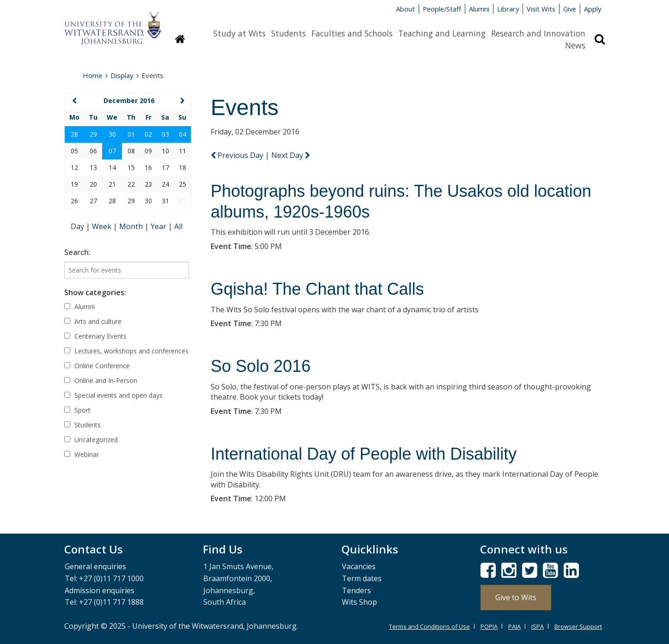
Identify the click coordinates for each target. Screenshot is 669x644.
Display (122, 75)
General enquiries (95, 566)
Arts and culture (93, 321)
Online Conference (97, 366)
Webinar (82, 454)
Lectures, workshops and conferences (126, 351)
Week (103, 226)
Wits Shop (359, 602)
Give (570, 9)
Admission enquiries (100, 590)
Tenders (356, 590)
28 (74, 134)
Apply (593, 9)
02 (148, 134)
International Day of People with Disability (364, 454)
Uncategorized (91, 440)
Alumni (479, 9)
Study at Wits (240, 33)
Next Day (291, 155)
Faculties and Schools (352, 33)
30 (112, 134)
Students (289, 33)
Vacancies (359, 566)
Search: (77, 252)
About (405, 9)
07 (112, 151)
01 (131, 134)
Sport (77, 410)
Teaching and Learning (442, 33)
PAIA (514, 626)
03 (165, 134)
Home (93, 75)
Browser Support (578, 626)
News (575, 45)
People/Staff (442, 9)
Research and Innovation (538, 33)
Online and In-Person (101, 380)
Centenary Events (95, 336)
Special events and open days (113, 395)
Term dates (362, 578)
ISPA (538, 626)
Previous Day (238, 155)
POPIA (489, 626)
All (178, 226)
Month (132, 226)
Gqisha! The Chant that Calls (317, 289)
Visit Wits (541, 9)
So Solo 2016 (261, 366)
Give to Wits (516, 597)
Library (508, 9)
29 (93, 134)
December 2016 (129, 100)
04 (182, 134)
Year (159, 226)
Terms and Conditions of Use (429, 626)
